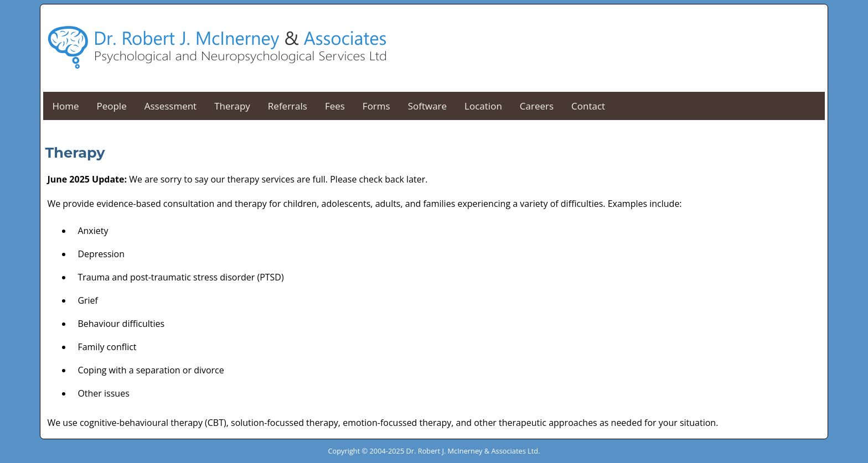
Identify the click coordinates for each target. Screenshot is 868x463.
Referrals (288, 106)
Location (483, 106)
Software (427, 106)
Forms (376, 106)
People (111, 106)
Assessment (170, 106)
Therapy (232, 106)
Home (65, 106)
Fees (335, 106)
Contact (588, 106)
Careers (537, 106)
